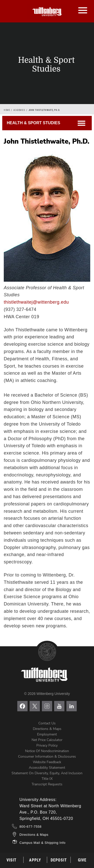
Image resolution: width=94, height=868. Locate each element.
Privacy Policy (47, 745)
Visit (12, 860)
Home (7, 110)
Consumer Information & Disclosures (47, 757)
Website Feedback (47, 762)
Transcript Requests (47, 784)
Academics (19, 110)
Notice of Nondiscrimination (47, 751)
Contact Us (47, 723)
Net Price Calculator (47, 740)
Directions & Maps (47, 729)
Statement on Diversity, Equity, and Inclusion (47, 773)
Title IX (47, 779)
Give (82, 860)
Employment (47, 734)
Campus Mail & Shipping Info (43, 843)
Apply (35, 860)
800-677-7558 (31, 827)
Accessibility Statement (47, 768)
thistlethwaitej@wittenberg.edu (36, 302)
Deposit (59, 860)
